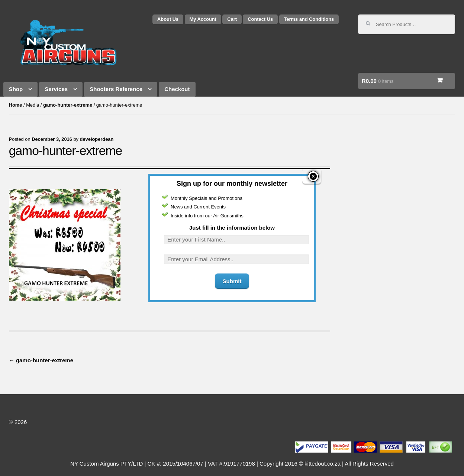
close (313, 163)
